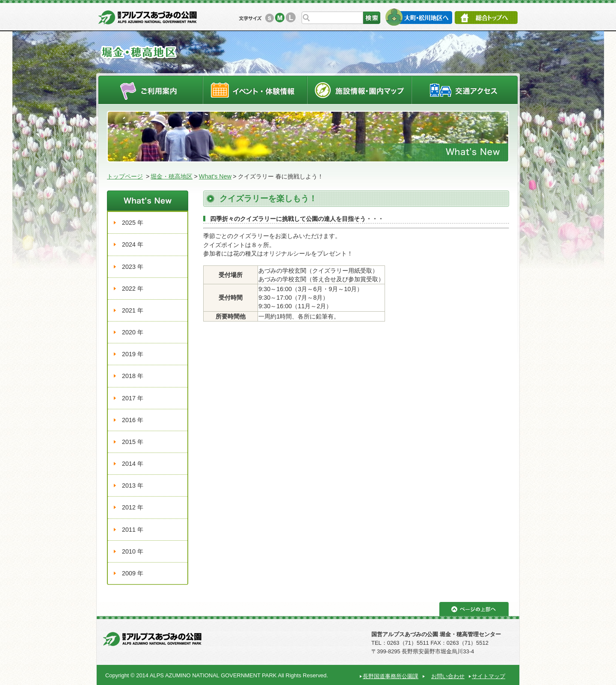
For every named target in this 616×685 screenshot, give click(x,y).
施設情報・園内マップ (360, 90)
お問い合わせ (448, 676)
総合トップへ (486, 18)
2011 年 (133, 530)
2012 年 (133, 507)
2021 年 (133, 310)
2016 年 (133, 420)
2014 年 (133, 464)
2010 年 (133, 551)
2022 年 (133, 289)
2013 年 (133, 485)
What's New (215, 176)
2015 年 (133, 442)
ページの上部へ (474, 609)
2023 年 (133, 267)
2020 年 (133, 332)
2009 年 (133, 573)
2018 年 (133, 376)
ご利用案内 (150, 90)
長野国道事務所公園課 (391, 676)
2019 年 (133, 354)
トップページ (125, 176)
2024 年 (133, 244)
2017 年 (133, 398)
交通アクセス (465, 90)
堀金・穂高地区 (172, 176)
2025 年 (133, 223)
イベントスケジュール (255, 90)
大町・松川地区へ (419, 17)
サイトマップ (489, 676)
